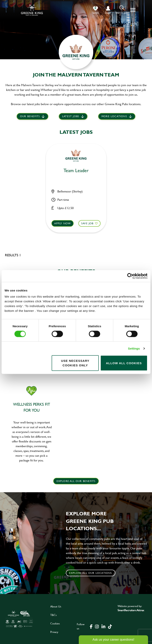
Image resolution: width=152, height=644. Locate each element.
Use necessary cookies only (75, 363)
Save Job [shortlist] (87, 223)
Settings (134, 348)
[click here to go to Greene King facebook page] (91, 626)
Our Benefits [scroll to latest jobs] (30, 117)
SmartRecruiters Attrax (131, 610)
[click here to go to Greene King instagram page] (97, 626)
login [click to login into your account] (108, 13)
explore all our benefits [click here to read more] (76, 481)
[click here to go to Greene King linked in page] (103, 626)
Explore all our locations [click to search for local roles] (91, 573)
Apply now (63, 223)
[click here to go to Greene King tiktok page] (110, 626)
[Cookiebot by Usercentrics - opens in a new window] (130, 276)
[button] (122, 10)
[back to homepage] (32, 10)
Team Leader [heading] (76, 171)
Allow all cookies (124, 363)
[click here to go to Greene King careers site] (19, 619)
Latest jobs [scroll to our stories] (71, 117)
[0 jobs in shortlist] (95, 10)
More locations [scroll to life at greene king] (114, 117)
